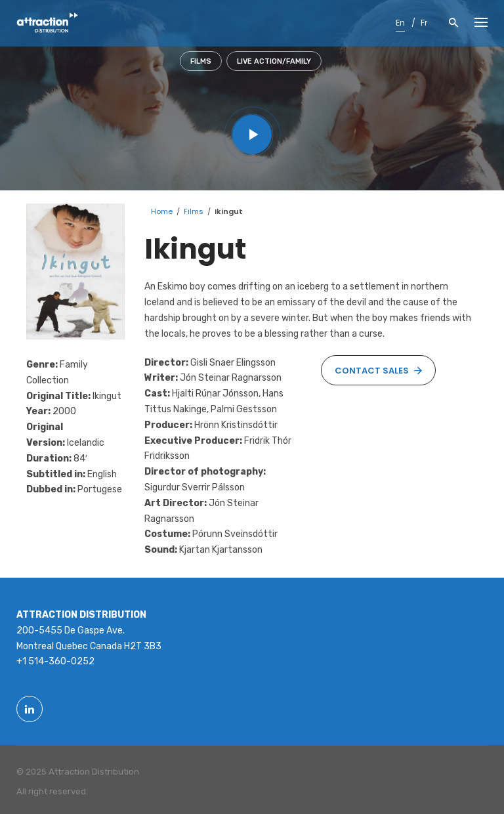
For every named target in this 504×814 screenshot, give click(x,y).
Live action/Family (274, 61)
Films (201, 61)
